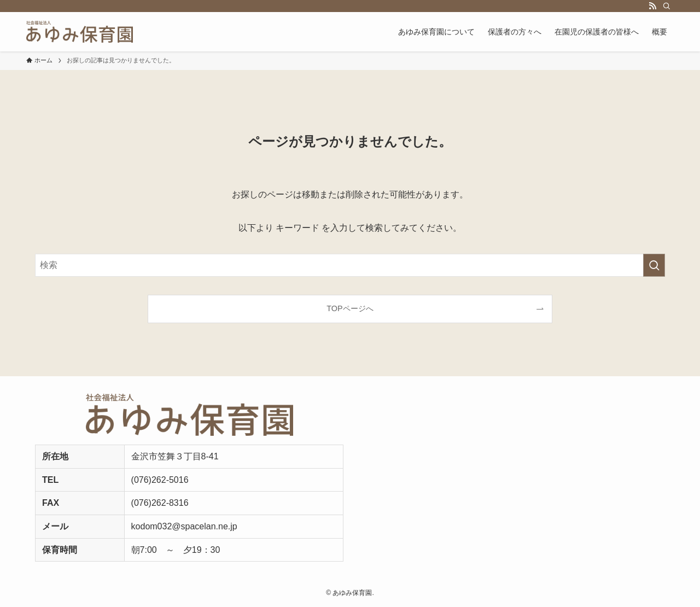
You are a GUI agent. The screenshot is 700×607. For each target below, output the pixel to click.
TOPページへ (350, 308)
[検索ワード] (350, 265)
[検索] (667, 6)
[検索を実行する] (654, 265)
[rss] (652, 6)
